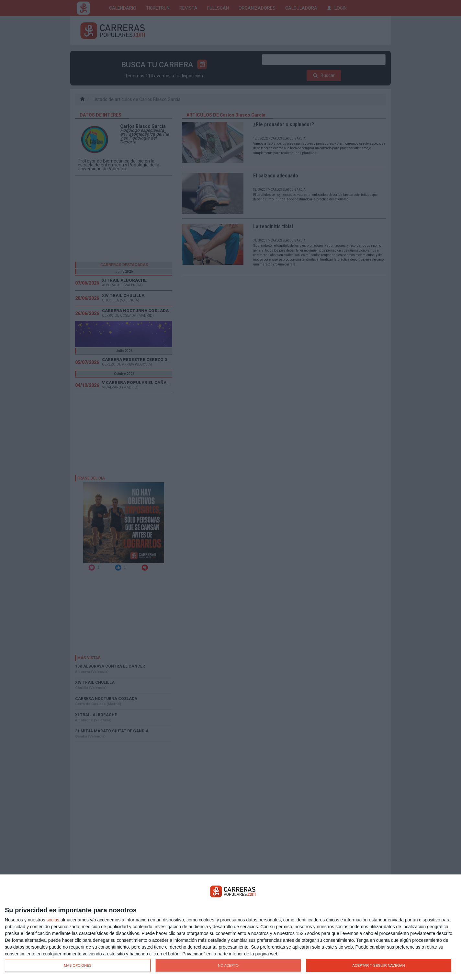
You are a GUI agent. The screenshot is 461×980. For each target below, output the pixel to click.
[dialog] (231, 927)
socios (53, 920)
